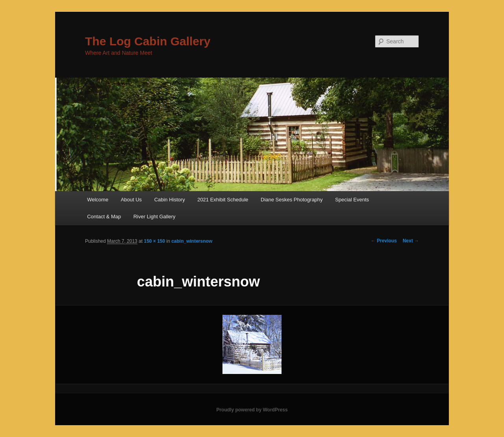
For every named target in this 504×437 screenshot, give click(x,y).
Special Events (352, 200)
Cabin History (170, 200)
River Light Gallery (155, 217)
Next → (411, 241)
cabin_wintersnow (192, 241)
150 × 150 (154, 241)
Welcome (98, 200)
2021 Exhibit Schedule (223, 200)
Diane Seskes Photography (292, 200)
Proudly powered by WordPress (252, 410)
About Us (131, 200)
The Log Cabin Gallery (148, 41)
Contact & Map (104, 217)
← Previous (384, 241)
